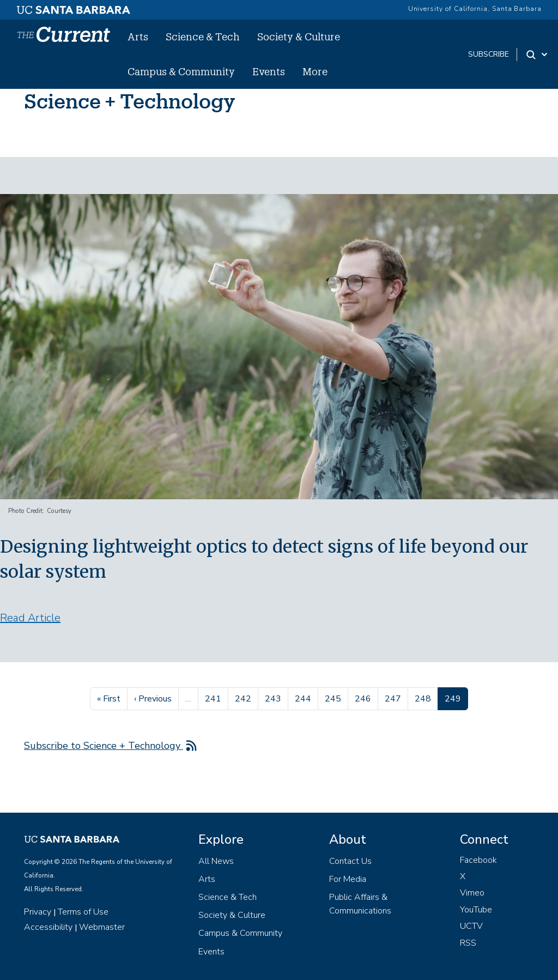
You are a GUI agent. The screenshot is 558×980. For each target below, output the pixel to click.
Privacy (38, 912)
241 (214, 698)
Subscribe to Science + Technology (104, 746)
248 (424, 698)
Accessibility (48, 927)
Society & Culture (299, 37)
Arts (138, 37)
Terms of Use (83, 912)
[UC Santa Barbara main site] (74, 7)
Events (269, 71)
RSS (468, 943)
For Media (348, 879)
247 (394, 698)
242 (244, 698)
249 (456, 698)
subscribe (489, 54)
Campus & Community (181, 71)
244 (304, 698)
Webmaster (102, 927)
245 (334, 698)
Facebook (478, 860)
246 (364, 698)
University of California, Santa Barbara (475, 9)
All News (216, 861)
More (315, 71)
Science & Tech (203, 37)
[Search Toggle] (538, 55)
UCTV (471, 926)
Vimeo (472, 893)
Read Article (30, 618)
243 (274, 698)
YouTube (476, 910)
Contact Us (350, 861)
